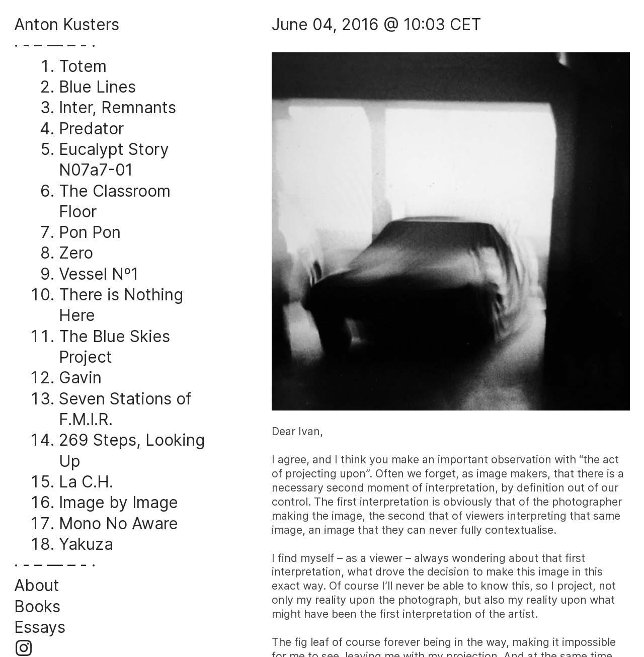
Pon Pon (90, 232)
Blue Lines (97, 87)
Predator (91, 129)
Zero (76, 253)
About (37, 585)
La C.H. (86, 482)
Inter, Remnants (117, 107)
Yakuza (86, 544)
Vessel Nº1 (99, 274)
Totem (83, 66)
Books (37, 606)
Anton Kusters (67, 24)
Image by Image (118, 502)
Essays (40, 627)
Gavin (80, 378)
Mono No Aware (118, 523)
